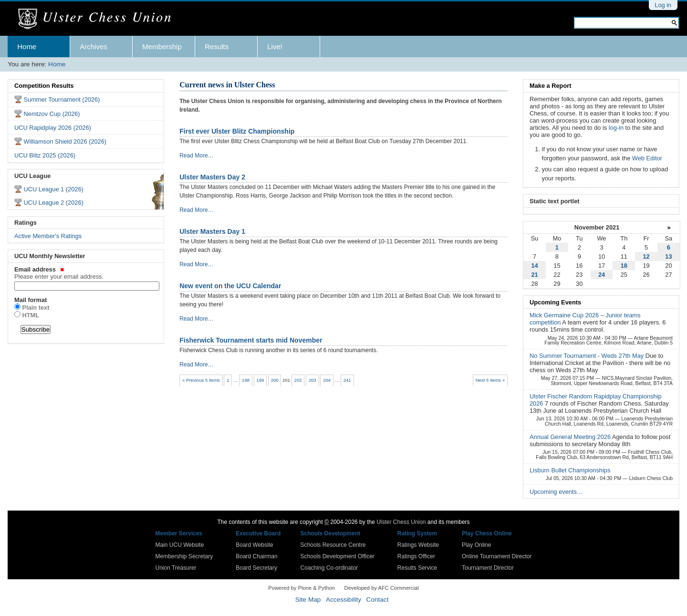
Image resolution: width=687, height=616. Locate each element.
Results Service (417, 568)
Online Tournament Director (497, 556)
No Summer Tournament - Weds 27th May (588, 356)
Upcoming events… (556, 492)
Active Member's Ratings (48, 236)
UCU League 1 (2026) (54, 189)
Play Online (476, 545)
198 (246, 380)
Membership (162, 47)
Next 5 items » (490, 380)
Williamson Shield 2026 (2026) (65, 141)
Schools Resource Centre (333, 545)
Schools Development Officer (338, 556)
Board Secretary (256, 568)
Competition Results (44, 86)
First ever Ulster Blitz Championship (237, 131)
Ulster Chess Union (401, 522)
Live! (275, 47)
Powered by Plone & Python (301, 588)
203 (312, 380)
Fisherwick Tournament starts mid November (251, 340)
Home (27, 47)
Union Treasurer (176, 568)
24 (602, 275)
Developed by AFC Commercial (382, 588)
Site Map (308, 600)
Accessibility (343, 600)
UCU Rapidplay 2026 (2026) (53, 128)
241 (347, 380)
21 (534, 275)
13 (668, 256)
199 (260, 380)
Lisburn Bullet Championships (570, 470)
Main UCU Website (180, 545)
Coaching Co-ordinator (329, 568)
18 (624, 266)
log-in (616, 128)
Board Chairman (256, 556)
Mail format (31, 300)
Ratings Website (418, 545)
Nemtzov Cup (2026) (52, 114)
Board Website (255, 545)
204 (327, 380)
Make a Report (550, 86)
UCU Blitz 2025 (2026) (45, 155)
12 (646, 256)
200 (275, 380)
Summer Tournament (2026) (62, 99)
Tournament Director (488, 568)
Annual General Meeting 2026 (571, 437)
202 (298, 380)
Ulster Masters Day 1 (212, 231)
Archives (94, 47)
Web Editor (647, 158)
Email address (86, 273)
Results (217, 47)
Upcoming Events (555, 302)
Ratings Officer (416, 556)
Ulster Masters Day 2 (212, 177)
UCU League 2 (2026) (54, 203)
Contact (378, 600)
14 (534, 266)
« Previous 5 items (201, 380)
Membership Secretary (184, 556)
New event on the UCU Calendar (230, 286)
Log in (663, 5)
